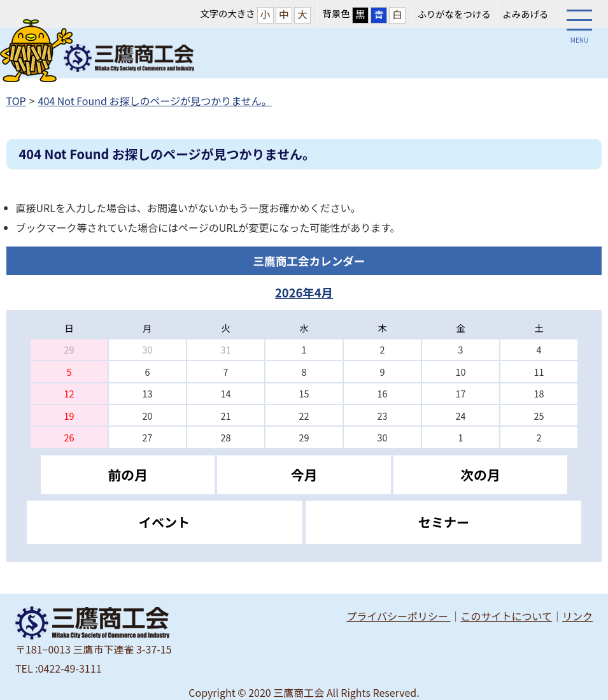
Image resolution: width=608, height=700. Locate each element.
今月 (304, 475)
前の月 (127, 475)
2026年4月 (304, 292)
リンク (577, 616)
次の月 (480, 475)
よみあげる (525, 14)
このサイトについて (507, 616)
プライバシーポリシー (398, 616)
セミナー (444, 522)
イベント (164, 522)
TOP (16, 101)
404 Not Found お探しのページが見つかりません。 (155, 101)
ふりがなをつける (454, 14)
